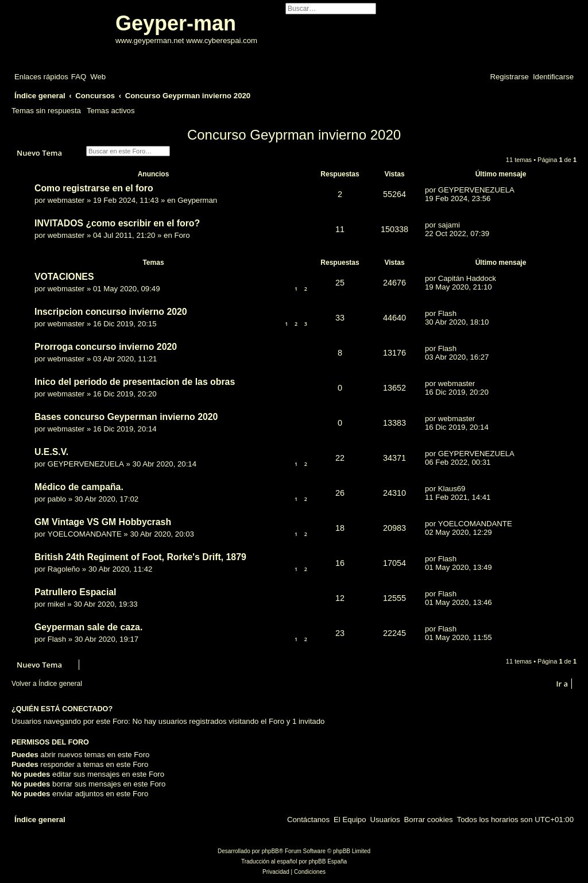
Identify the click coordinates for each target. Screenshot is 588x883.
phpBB (270, 851)
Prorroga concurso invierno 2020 (106, 347)
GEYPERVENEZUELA (476, 190)
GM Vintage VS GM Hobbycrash (103, 522)
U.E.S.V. (51, 452)
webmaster (66, 200)
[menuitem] (79, 77)
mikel (57, 604)
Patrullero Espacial (76, 592)
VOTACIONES (64, 277)
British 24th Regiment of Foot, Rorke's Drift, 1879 (140, 557)
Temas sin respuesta (46, 111)
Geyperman (197, 200)
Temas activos (111, 111)
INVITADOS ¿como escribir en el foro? (117, 223)
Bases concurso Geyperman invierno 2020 (126, 417)
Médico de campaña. (79, 487)
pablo (57, 499)
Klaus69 (452, 489)
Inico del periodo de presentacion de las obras (135, 382)
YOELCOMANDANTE (85, 534)
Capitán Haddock (467, 278)
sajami (449, 225)
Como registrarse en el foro (94, 188)
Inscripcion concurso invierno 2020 (111, 312)
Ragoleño (64, 569)
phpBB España (328, 861)
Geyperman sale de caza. (88, 627)
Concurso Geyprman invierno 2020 (294, 135)
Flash (447, 313)
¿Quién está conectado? (62, 709)
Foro (182, 235)
